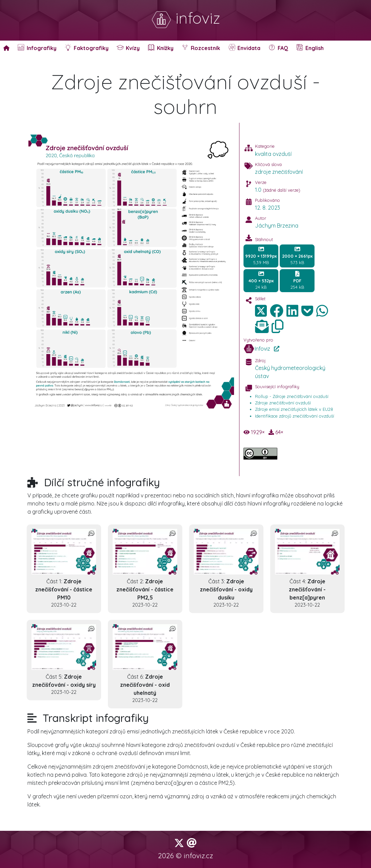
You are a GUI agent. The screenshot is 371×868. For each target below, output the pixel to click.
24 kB (261, 280)
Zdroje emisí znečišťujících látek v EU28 (294, 409)
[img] (277, 311)
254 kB (297, 280)
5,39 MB (261, 256)
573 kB (297, 256)
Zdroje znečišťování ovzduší (283, 403)
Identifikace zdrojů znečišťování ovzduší (295, 416)
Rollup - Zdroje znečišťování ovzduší (292, 396)
